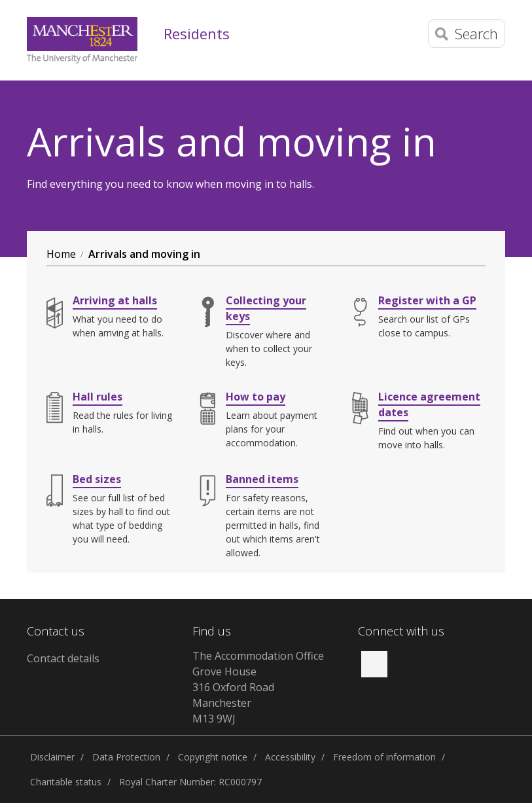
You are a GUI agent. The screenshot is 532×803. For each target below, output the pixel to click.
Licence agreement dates (429, 404)
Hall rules (98, 397)
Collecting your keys (266, 308)
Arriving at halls (115, 300)
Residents (197, 33)
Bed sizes (97, 479)
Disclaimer (52, 757)
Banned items (262, 479)
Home (61, 254)
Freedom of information (384, 757)
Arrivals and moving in (144, 254)
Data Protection (126, 757)
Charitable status (66, 782)
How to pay (256, 397)
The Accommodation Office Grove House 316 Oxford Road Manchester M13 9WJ (258, 687)
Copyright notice (213, 757)
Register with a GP (427, 300)
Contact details (63, 658)
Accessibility (290, 757)
